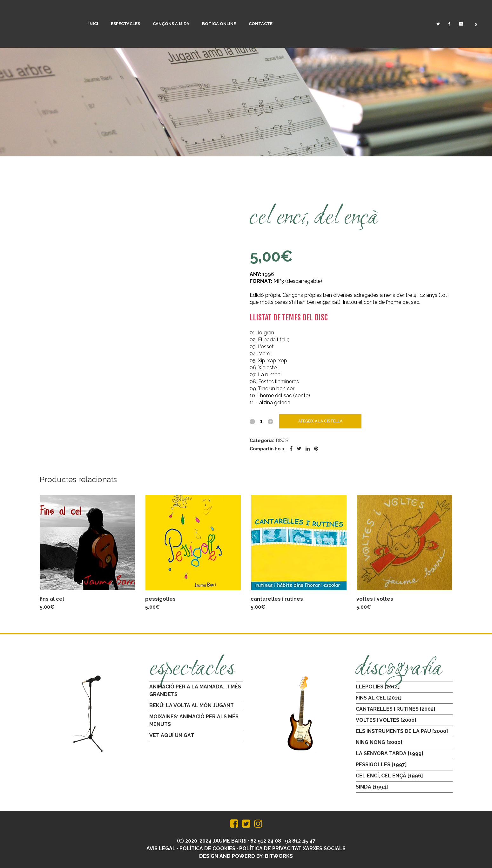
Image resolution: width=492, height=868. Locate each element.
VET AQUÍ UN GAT (172, 735)
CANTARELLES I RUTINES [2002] (396, 709)
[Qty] (261, 421)
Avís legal (161, 848)
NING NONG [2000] (379, 742)
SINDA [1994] (372, 787)
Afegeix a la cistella (320, 421)
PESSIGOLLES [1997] (381, 765)
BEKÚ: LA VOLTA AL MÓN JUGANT (192, 705)
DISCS (282, 441)
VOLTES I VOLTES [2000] (386, 720)
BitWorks (279, 856)
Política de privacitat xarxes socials (292, 848)
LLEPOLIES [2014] (378, 687)
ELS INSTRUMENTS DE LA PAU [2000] (402, 731)
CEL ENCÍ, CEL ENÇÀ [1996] (389, 776)
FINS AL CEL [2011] (379, 698)
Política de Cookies (207, 848)
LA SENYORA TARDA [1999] (390, 753)
